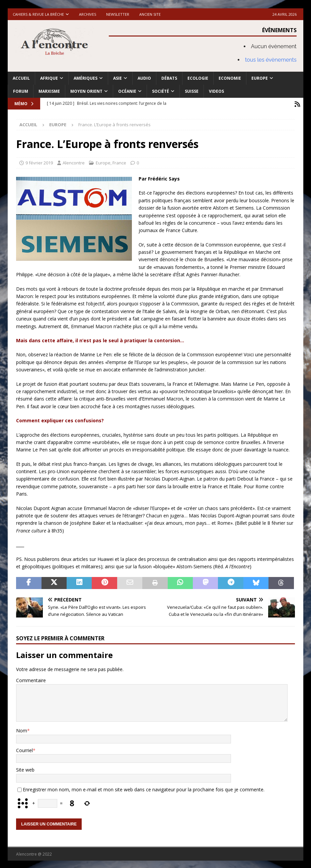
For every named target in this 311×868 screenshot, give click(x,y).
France (119, 162)
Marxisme (49, 91)
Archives (88, 14)
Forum (21, 91)
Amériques (86, 78)
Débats (169, 78)
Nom (22, 730)
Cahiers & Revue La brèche (38, 14)
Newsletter (118, 14)
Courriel (24, 749)
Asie (118, 78)
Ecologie (198, 78)
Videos (216, 91)
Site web (25, 769)
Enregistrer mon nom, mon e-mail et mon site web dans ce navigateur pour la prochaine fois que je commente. (144, 788)
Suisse (192, 91)
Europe (260, 78)
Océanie (127, 91)
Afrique (49, 78)
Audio (144, 78)
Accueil (21, 78)
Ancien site (150, 14)
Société (161, 91)
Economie (230, 78)
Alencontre (74, 162)
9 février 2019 (39, 162)
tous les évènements (271, 60)
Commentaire (31, 679)
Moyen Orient (86, 91)
